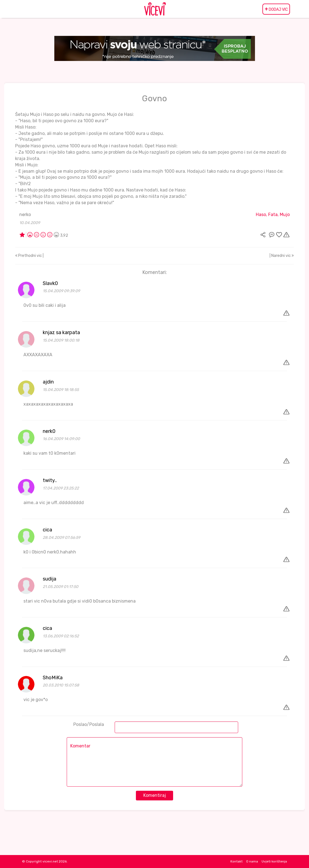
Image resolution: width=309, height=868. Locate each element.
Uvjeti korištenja (274, 861)
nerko (25, 215)
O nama (252, 861)
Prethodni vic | (29, 256)
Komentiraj (155, 795)
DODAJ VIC (276, 9)
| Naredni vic (282, 256)
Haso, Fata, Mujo (273, 215)
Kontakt (237, 861)
